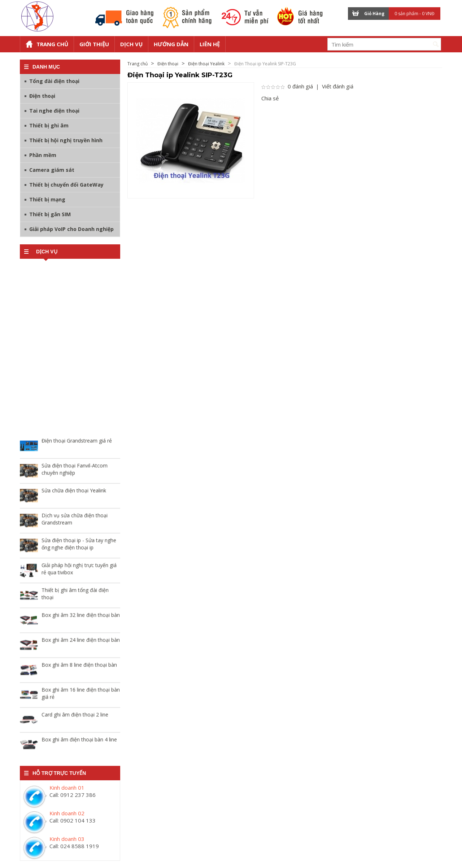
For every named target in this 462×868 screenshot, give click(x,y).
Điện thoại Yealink (206, 64)
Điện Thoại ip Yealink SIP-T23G (265, 64)
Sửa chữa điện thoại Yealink (74, 492)
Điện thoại (42, 96)
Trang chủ (138, 64)
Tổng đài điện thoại (54, 81)
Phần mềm (43, 155)
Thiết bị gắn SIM (50, 214)
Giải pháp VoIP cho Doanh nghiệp (71, 229)
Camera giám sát (52, 170)
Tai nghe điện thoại (54, 111)
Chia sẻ (270, 98)
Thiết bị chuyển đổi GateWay (66, 185)
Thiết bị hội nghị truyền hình (66, 140)
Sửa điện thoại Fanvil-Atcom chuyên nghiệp (75, 471)
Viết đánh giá (338, 86)
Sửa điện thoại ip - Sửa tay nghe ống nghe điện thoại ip (79, 546)
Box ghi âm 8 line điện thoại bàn (79, 667)
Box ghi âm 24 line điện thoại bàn (81, 642)
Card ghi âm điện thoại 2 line (75, 717)
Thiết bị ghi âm (49, 125)
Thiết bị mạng (47, 199)
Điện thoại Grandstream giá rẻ (77, 443)
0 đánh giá (300, 86)
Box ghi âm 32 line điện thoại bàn (81, 617)
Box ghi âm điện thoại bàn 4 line (79, 741)
